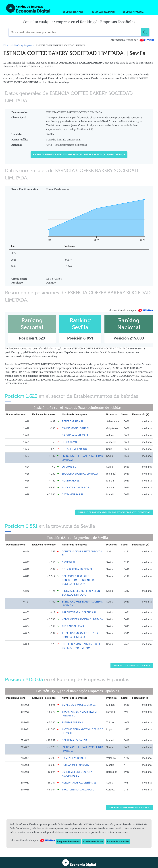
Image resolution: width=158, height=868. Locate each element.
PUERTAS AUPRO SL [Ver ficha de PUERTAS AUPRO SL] (73, 722)
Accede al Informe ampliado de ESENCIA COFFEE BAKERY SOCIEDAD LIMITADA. (79, 155)
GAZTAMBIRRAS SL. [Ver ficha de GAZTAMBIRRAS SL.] (73, 494)
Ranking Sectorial (134, 12)
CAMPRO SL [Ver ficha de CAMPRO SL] (69, 562)
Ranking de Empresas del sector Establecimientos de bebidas (114, 512)
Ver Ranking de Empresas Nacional (130, 807)
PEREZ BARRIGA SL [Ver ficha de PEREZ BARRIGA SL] (73, 421)
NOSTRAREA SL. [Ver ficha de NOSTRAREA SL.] (71, 481)
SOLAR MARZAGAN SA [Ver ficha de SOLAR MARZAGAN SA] (75, 740)
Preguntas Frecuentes (68, 841)
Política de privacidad (118, 841)
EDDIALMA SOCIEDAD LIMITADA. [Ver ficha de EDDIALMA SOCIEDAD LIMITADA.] (80, 474)
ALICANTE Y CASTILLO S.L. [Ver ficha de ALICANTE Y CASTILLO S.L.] (77, 487)
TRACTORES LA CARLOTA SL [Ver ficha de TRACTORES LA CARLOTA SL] (78, 790)
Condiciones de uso (93, 841)
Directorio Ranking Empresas (19, 45)
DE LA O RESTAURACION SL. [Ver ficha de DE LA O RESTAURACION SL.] (78, 569)
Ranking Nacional (74, 12)
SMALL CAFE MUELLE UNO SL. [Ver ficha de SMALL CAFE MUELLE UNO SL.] (79, 705)
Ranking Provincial (104, 12)
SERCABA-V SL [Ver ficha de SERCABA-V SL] (70, 442)
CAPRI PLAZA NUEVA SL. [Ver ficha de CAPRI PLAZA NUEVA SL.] (76, 435)
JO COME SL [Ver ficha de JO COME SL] (69, 467)
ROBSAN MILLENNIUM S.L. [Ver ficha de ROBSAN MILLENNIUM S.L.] (77, 765)
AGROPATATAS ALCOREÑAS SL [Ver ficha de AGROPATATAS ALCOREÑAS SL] (79, 612)
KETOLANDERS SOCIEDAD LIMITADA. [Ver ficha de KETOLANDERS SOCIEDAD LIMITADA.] (83, 619)
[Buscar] (145, 32)
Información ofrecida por (132, 40)
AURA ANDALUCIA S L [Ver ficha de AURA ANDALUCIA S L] (74, 626)
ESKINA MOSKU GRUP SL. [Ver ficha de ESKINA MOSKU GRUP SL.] (76, 428)
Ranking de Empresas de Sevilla (132, 666)
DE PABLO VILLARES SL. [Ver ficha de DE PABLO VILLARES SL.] (75, 449)
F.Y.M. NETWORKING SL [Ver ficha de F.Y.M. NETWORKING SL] (75, 758)
